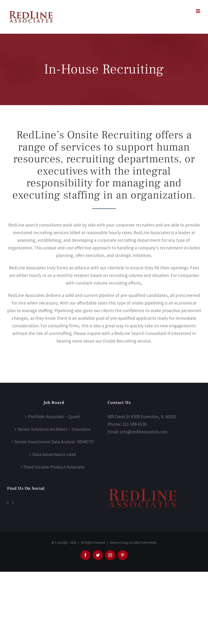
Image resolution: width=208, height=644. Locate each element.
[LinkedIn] (13, 503)
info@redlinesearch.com (144, 432)
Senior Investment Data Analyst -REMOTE (54, 442)
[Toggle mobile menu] (198, 11)
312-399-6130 (134, 424)
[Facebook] (8, 503)
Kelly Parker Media (145, 543)
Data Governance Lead (54, 454)
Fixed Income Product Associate (54, 467)
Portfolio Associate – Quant (54, 416)
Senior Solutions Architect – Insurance (54, 429)
